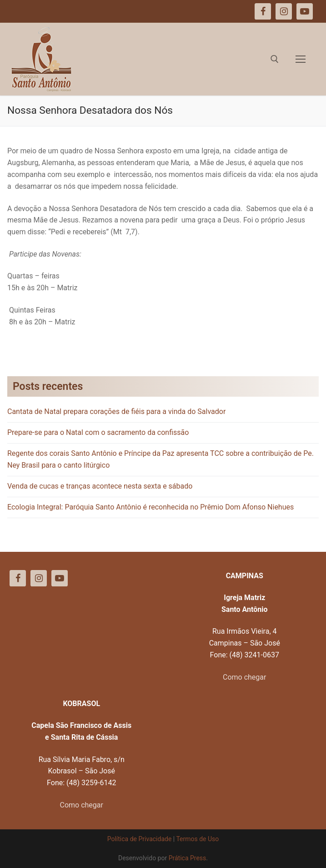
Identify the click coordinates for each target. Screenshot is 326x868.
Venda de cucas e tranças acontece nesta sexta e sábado (100, 486)
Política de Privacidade (140, 839)
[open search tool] (275, 59)
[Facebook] (18, 578)
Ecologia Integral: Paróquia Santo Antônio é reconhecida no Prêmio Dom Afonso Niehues (150, 507)
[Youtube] (60, 578)
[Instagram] (39, 578)
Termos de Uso (197, 839)
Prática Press (188, 858)
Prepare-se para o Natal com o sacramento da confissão (98, 432)
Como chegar (244, 677)
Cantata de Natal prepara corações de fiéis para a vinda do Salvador (116, 411)
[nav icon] (301, 59)
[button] (307, 13)
